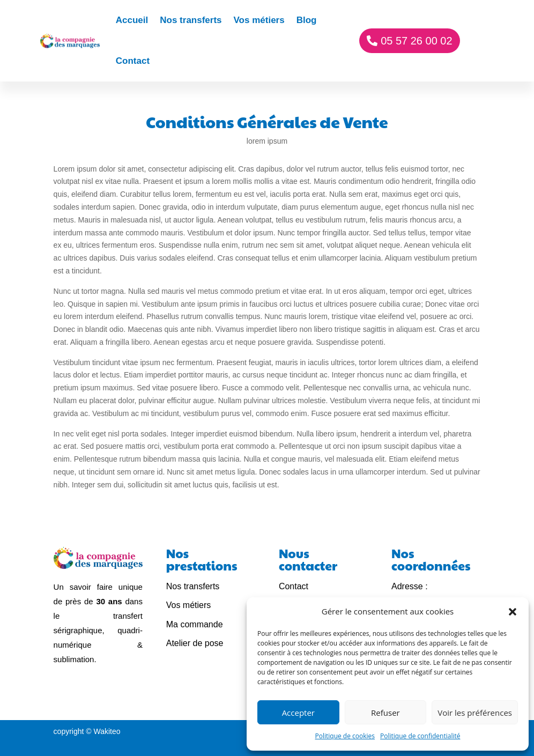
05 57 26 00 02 (416, 41)
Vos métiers (259, 20)
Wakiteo (107, 731)
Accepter (298, 713)
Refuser (385, 713)
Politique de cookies (345, 736)
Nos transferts (191, 20)
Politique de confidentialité (420, 736)
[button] (513, 612)
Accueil (132, 20)
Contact (133, 61)
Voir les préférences (475, 713)
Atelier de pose (195, 643)
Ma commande (195, 624)
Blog (307, 20)
